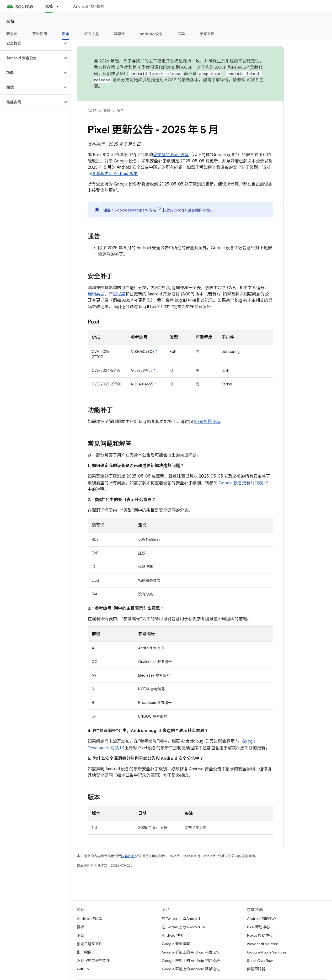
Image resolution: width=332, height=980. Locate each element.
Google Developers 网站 (135, 210)
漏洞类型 (96, 294)
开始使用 (40, 34)
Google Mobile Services (267, 952)
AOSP (92, 111)
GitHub (83, 969)
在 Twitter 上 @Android (181, 919)
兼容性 (119, 34)
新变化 (12, 34)
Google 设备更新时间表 (241, 483)
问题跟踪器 (256, 969)
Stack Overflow (260, 961)
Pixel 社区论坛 (207, 422)
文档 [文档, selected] (49, 6)
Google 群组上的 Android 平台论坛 (191, 952)
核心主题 (91, 34)
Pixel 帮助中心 (258, 927)
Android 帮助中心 (262, 919)
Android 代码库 (90, 919)
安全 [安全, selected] (66, 34)
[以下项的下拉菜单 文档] (60, 6)
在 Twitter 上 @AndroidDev (184, 927)
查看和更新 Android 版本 (115, 174)
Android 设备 (151, 34)
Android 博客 (173, 935)
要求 (81, 927)
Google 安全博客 (176, 944)
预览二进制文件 (90, 944)
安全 (120, 111)
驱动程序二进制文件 (93, 961)
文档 (10, 21)
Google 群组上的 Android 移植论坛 (191, 969)
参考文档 (207, 34)
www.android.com (263, 944)
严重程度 (117, 294)
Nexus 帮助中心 (260, 935)
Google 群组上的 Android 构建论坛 (191, 961)
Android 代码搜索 (89, 6)
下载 (81, 935)
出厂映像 (84, 952)
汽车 (181, 34)
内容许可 (128, 856)
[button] (31, 43)
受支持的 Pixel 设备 (171, 155)
